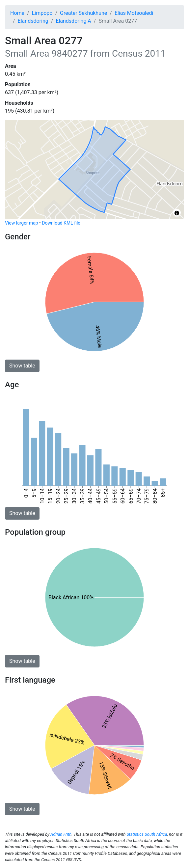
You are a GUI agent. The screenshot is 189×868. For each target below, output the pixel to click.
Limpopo (42, 13)
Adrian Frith (61, 834)
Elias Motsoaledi (134, 13)
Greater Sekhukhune (83, 13)
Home (17, 13)
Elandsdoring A (73, 21)
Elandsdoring (33, 21)
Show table (22, 366)
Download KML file (61, 223)
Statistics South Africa (147, 834)
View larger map (22, 223)
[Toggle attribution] (177, 213)
